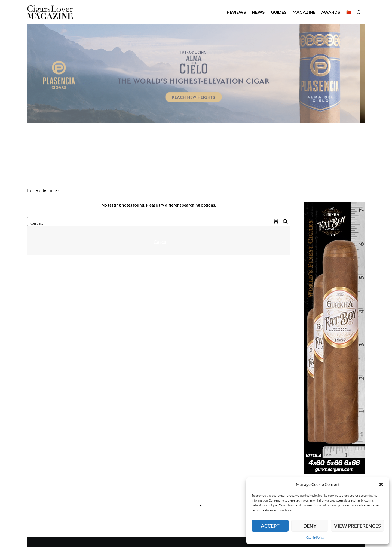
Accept (270, 526)
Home (33, 190)
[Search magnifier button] (285, 222)
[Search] (359, 12)
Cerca (160, 242)
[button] (381, 484)
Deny (310, 526)
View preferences (357, 526)
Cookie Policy (315, 537)
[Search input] (150, 223)
